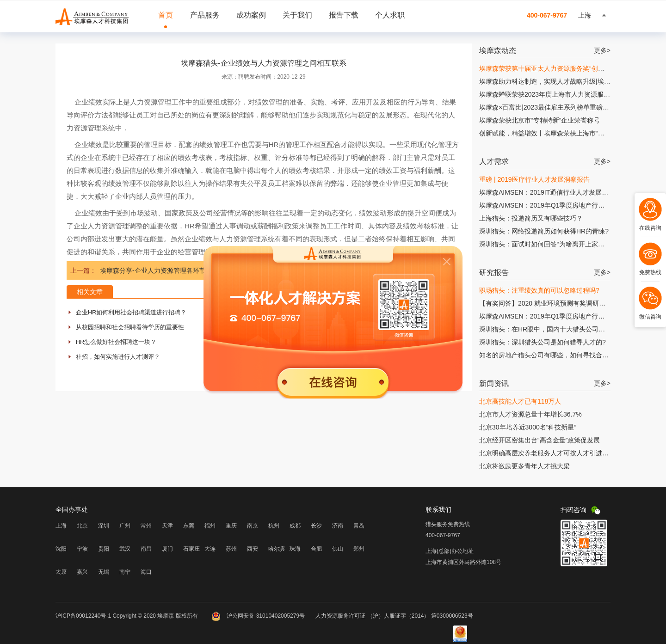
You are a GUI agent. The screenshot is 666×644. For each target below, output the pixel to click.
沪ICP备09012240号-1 (83, 616)
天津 (167, 526)
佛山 (338, 549)
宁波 (82, 549)
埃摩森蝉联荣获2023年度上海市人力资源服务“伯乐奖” (556, 94)
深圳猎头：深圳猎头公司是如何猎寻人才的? (543, 342)
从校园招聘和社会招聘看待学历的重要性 (130, 327)
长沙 (316, 526)
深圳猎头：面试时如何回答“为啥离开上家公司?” (548, 244)
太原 (61, 572)
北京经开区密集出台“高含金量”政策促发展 (540, 440)
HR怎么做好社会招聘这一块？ (116, 342)
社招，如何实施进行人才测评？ (118, 357)
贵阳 (104, 549)
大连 (210, 549)
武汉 (125, 549)
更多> (602, 50)
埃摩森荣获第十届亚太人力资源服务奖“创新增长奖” (552, 68)
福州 (210, 526)
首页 (166, 15)
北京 (82, 526)
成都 (295, 526)
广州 (125, 526)
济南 (338, 526)
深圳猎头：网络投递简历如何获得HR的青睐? (544, 231)
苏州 (231, 549)
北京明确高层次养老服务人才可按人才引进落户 (547, 453)
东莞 (189, 526)
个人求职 (390, 15)
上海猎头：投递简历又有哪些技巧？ (531, 218)
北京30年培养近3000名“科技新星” (528, 427)
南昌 (146, 549)
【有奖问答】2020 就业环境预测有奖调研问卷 (546, 303)
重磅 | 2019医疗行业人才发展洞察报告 (534, 179)
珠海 (295, 549)
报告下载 (344, 15)
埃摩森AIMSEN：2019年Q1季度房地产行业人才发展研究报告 (568, 205)
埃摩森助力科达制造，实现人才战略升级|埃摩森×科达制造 (563, 81)
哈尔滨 (277, 549)
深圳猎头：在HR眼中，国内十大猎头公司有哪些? (550, 329)
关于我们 (297, 15)
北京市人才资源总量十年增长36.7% (530, 414)
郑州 (359, 549)
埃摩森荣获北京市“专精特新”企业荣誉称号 (540, 120)
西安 (253, 549)
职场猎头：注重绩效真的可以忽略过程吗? (539, 290)
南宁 (125, 572)
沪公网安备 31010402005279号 (259, 616)
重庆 (231, 526)
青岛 (359, 526)
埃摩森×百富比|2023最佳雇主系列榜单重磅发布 (547, 107)
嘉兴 (82, 572)
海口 (146, 572)
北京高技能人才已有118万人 (520, 401)
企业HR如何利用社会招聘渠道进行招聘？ (131, 312)
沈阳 (61, 549)
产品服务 (205, 15)
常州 (146, 526)
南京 (253, 526)
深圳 (104, 526)
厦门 (167, 549)
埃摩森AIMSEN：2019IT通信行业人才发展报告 (547, 192)
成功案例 (251, 15)
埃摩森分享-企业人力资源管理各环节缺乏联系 (166, 270)
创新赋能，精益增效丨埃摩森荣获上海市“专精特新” (552, 133)
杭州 (274, 526)
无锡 (104, 572)
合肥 (316, 549)
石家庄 (191, 549)
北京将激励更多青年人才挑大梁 (524, 466)
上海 (61, 526)
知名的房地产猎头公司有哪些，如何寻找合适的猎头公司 (560, 355)
